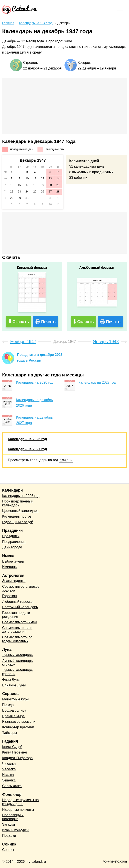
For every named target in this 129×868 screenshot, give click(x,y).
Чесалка (9, 769)
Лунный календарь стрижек (17, 663)
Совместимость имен (20, 622)
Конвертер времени (18, 727)
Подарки (9, 836)
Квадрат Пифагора (17, 758)
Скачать (21, 322)
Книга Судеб (12, 747)
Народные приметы (18, 810)
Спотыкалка (12, 786)
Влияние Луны (14, 685)
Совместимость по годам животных (17, 639)
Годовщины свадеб (18, 522)
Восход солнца (14, 710)
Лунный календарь (17, 655)
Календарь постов (17, 516)
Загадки (8, 824)
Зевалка (9, 780)
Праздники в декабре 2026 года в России (40, 358)
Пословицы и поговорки (13, 817)
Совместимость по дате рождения (17, 630)
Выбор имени (13, 561)
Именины (10, 567)
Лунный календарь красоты (17, 672)
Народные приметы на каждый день (20, 802)
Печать (48, 322)
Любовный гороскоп (18, 602)
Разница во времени (19, 722)
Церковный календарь (20, 511)
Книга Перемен (14, 752)
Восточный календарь (20, 607)
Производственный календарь (18, 503)
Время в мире (13, 716)
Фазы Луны (11, 680)
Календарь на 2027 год (97, 382)
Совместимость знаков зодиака (21, 588)
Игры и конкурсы (16, 830)
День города (12, 547)
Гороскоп (9, 596)
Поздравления (14, 542)
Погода (8, 705)
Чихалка (9, 764)
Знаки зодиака (14, 581)
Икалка (8, 775)
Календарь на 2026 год (35, 382)
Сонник (8, 850)
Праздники (11, 536)
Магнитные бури (15, 699)
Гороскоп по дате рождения (16, 615)
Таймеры (9, 733)
